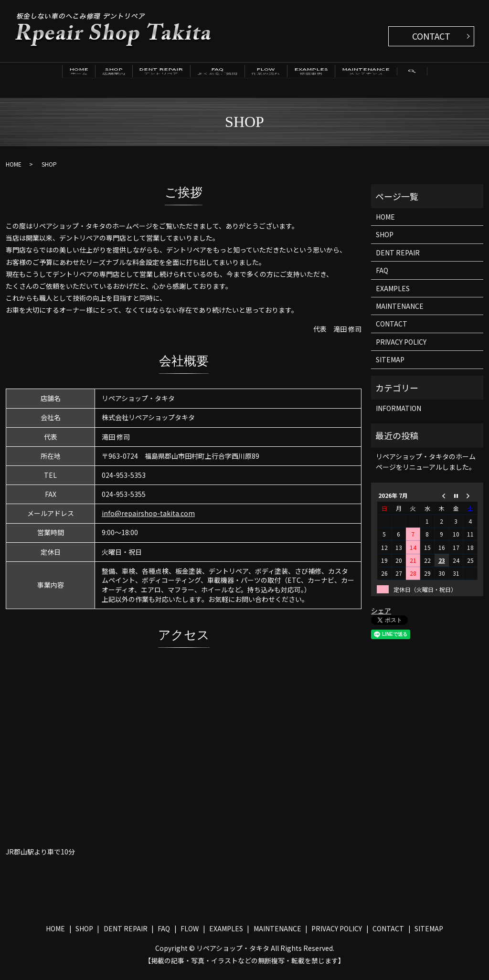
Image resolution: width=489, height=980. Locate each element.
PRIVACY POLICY (401, 348)
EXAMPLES (346, 77)
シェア (381, 617)
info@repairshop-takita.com (148, 520)
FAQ (219, 77)
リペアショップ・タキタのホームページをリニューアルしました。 (426, 468)
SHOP (83, 77)
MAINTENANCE (418, 77)
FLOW (285, 77)
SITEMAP (390, 366)
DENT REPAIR (147, 77)
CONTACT (431, 36)
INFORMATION (399, 415)
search (29, 97)
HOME (31, 77)
